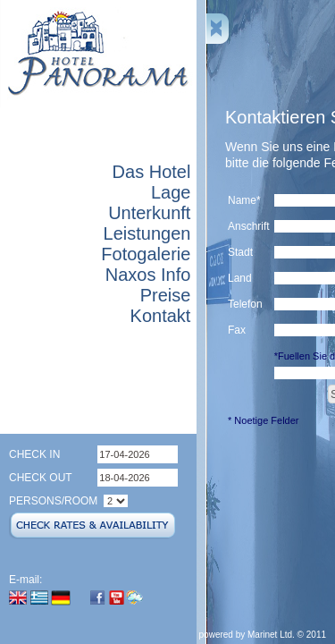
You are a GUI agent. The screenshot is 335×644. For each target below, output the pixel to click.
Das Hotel (152, 172)
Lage (171, 192)
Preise (166, 295)
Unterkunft (149, 213)
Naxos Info (148, 275)
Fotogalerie (146, 254)
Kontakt (161, 316)
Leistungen (147, 233)
